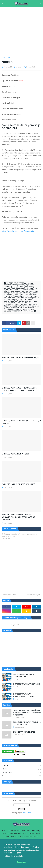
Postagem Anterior (9, 595)
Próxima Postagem (34, 595)
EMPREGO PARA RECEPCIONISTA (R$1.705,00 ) (21, 358)
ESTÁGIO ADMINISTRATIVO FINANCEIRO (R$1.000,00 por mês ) (27, 723)
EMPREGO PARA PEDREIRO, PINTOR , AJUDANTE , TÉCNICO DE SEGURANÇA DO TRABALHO (18, 517)
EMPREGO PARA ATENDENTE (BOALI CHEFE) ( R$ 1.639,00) (21, 422)
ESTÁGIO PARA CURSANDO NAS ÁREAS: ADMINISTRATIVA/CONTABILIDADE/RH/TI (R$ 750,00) (27, 713)
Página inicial (6, 57)
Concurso (21, 766)
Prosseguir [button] (21, 862)
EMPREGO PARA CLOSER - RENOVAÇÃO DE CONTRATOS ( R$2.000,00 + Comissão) (19, 389)
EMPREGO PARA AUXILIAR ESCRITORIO (26, 684)
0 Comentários (31, 67)
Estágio (21, 769)
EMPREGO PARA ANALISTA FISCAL (15, 454)
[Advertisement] (21, 31)
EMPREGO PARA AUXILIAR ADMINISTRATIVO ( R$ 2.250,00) (24, 695)
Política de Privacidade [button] (13, 856)
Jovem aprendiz (21, 773)
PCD (21, 776)
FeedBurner (26, 813)
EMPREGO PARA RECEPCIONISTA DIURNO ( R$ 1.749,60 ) (24, 675)
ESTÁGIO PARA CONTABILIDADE (24, 732)
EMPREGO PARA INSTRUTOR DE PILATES (18, 484)
